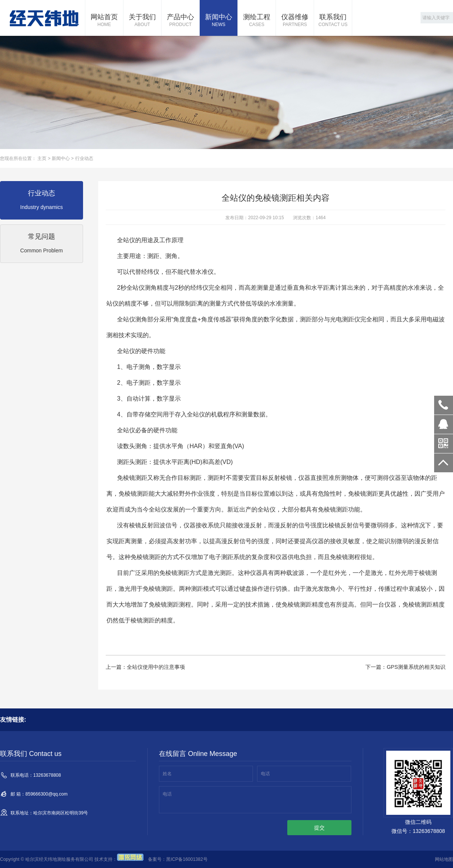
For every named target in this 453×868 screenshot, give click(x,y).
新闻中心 (219, 21)
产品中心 (180, 21)
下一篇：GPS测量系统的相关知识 (405, 667)
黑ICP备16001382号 (187, 859)
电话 (265, 774)
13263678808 (444, 405)
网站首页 (104, 21)
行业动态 (84, 158)
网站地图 (444, 859)
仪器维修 (295, 21)
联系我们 (333, 21)
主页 (42, 158)
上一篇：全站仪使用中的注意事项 (145, 667)
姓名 (167, 774)
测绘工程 (257, 21)
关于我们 (142, 21)
